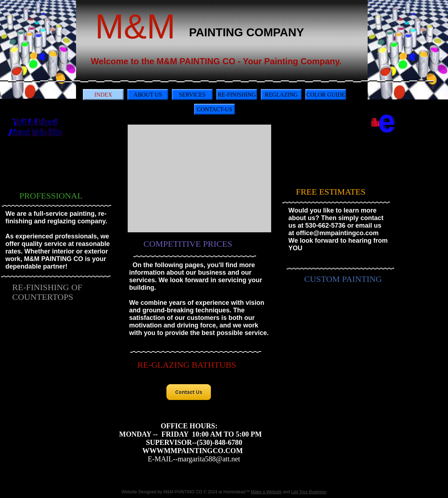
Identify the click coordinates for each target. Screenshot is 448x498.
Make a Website (266, 492)
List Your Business (309, 492)
